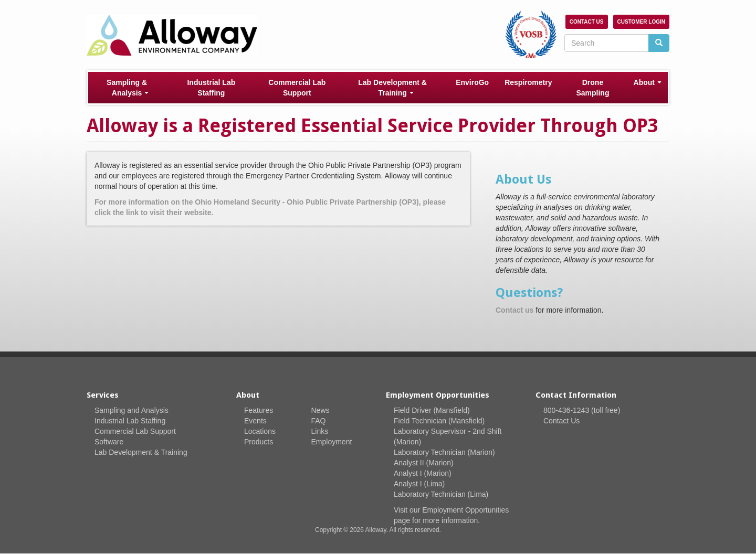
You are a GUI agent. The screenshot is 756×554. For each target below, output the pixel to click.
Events (255, 421)
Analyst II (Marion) (424, 463)
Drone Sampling (592, 88)
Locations (260, 431)
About (648, 82)
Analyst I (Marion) (423, 473)
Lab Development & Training (392, 88)
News (321, 410)
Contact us (514, 310)
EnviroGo (472, 82)
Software (109, 442)
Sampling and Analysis (132, 410)
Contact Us (587, 22)
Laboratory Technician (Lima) (441, 494)
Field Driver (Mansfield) (432, 410)
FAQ (319, 421)
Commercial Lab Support (297, 88)
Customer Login (641, 22)
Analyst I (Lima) (419, 484)
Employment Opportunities (465, 510)
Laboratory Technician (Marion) (444, 452)
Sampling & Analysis (128, 88)
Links (320, 431)
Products (259, 442)
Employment (332, 442)
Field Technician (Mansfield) (439, 421)
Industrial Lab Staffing (211, 88)
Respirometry (528, 82)
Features (259, 410)
